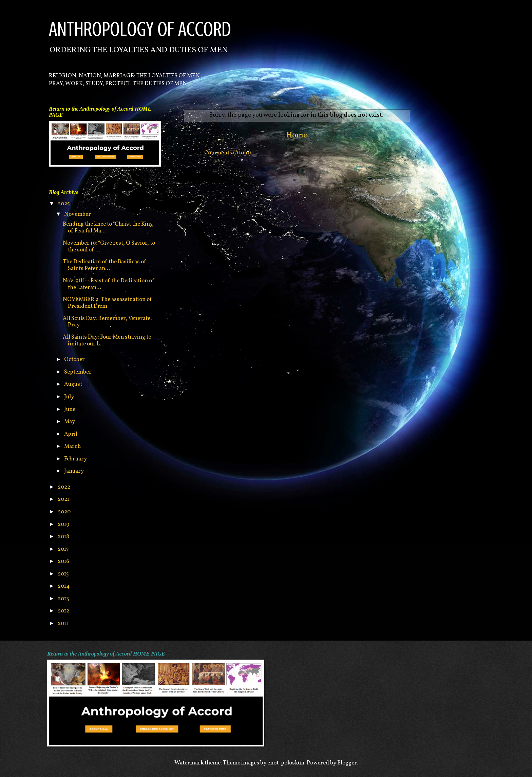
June (70, 409)
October (75, 359)
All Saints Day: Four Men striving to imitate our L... (107, 340)
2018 (64, 537)
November (78, 214)
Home (297, 135)
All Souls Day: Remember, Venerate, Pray (107, 322)
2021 (64, 499)
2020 (65, 512)
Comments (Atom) (227, 153)
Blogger (347, 763)
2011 (63, 623)
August (74, 384)
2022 (64, 487)
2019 (64, 524)
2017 (64, 549)
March (73, 446)
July (70, 397)
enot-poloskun (286, 763)
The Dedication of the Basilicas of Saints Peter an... (105, 265)
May (70, 422)
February (76, 459)
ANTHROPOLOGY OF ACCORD (140, 29)
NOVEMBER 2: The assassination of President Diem (108, 303)
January (74, 471)
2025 (64, 204)
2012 (64, 611)
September (78, 372)
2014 (64, 586)
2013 (64, 599)
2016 (64, 561)
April (71, 434)
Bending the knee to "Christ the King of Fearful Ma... (108, 228)
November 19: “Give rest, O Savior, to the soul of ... (109, 247)
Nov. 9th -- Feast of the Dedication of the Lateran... (109, 284)
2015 (64, 574)
